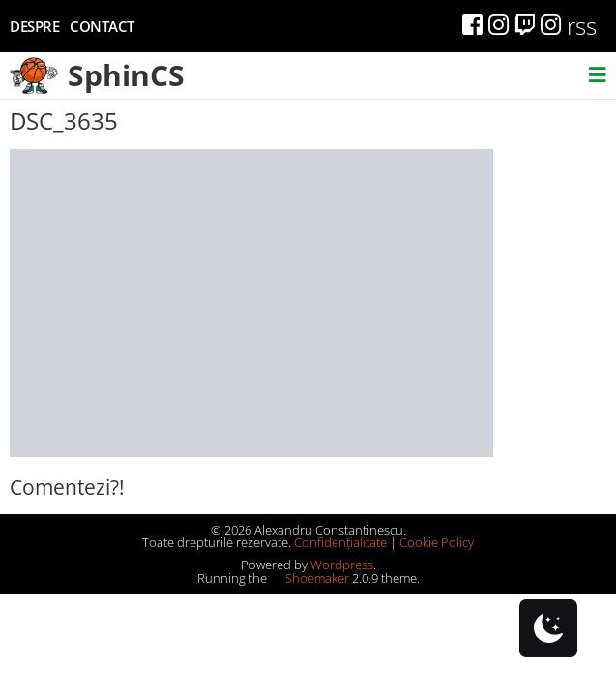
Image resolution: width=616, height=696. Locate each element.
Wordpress (342, 565)
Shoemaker (309, 578)
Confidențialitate (340, 542)
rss (582, 26)
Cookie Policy (437, 542)
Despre (34, 26)
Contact (102, 26)
